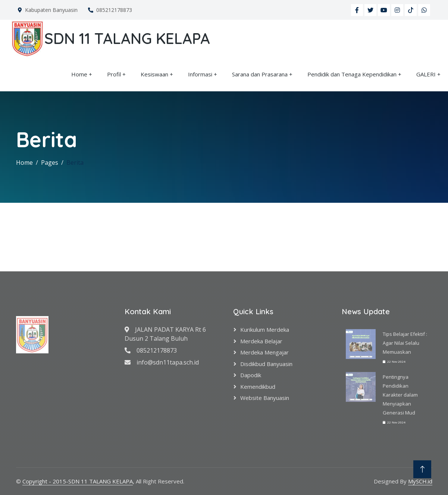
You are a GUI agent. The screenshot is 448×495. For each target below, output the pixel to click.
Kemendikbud (258, 387)
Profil (114, 74)
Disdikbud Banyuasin (266, 364)
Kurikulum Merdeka (265, 330)
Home (79, 74)
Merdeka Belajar (261, 341)
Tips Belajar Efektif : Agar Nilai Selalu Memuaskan (405, 343)
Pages (50, 163)
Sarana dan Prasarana (260, 74)
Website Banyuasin (265, 398)
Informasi (200, 74)
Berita (75, 163)
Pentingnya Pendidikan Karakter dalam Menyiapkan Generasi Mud (400, 395)
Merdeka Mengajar (264, 352)
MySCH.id (420, 481)
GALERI (426, 74)
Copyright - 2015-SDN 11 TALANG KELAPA (78, 481)
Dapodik (251, 375)
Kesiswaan (154, 74)
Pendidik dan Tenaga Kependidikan (352, 74)
